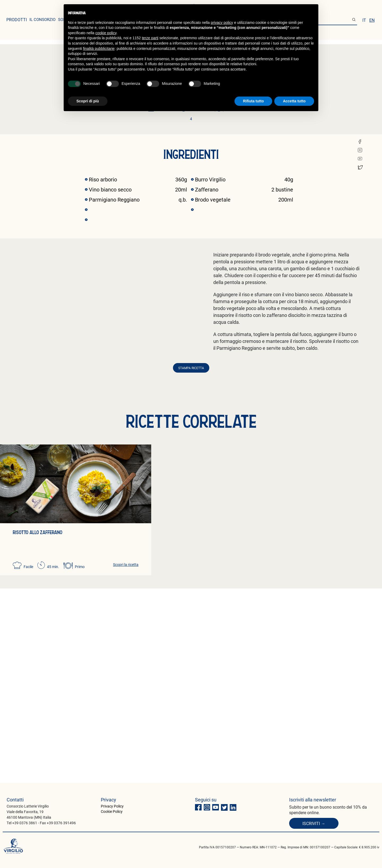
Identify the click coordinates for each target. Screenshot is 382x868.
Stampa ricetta (191, 562)
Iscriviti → (314, 823)
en (372, 20)
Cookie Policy (112, 811)
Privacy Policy (112, 806)
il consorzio (42, 19)
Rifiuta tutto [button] (253, 101)
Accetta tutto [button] (294, 101)
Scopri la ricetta (126, 759)
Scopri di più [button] (88, 101)
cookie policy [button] (106, 33)
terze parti (150, 38)
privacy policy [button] (222, 23)
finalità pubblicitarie (99, 49)
